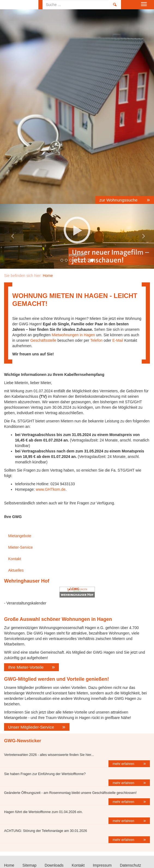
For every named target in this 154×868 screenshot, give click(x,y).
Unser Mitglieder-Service (31, 727)
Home (19, 5)
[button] (12, 236)
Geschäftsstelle (43, 340)
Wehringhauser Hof (27, 581)
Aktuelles (16, 570)
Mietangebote (20, 536)
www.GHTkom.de (51, 489)
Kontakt (15, 559)
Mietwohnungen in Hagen (73, 335)
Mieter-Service (20, 547)
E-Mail (118, 340)
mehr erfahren (124, 764)
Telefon (96, 340)
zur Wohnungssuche (119, 200)
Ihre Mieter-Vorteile (26, 667)
